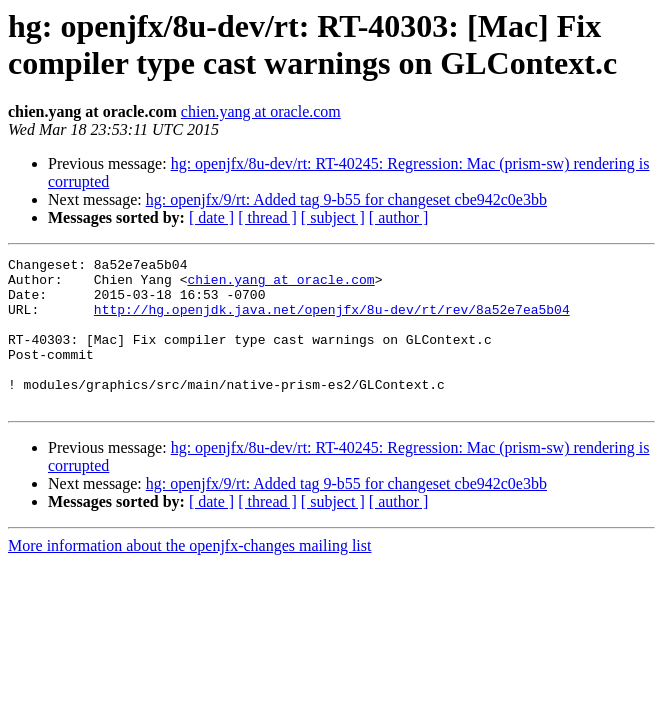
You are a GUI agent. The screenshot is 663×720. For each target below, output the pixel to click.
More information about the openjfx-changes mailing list (189, 575)
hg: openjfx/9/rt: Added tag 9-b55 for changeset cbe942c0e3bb (346, 199)
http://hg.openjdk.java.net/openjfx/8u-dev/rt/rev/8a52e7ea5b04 (332, 321)
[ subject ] (333, 217)
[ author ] (399, 217)
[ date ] (211, 217)
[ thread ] (267, 217)
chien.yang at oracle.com (261, 111)
